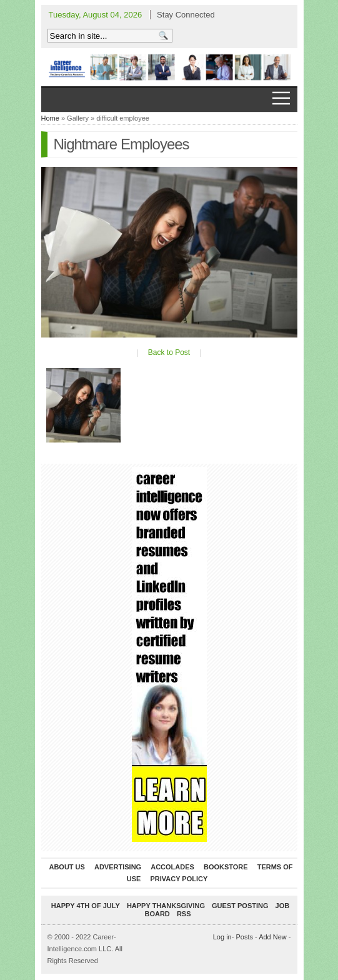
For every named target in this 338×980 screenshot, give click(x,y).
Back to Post (169, 352)
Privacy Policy (179, 879)
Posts (244, 937)
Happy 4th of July (86, 906)
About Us (67, 867)
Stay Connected (186, 15)
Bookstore (226, 867)
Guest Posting (240, 906)
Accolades (172, 867)
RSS (184, 914)
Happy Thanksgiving (166, 906)
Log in (222, 937)
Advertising (118, 867)
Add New (273, 937)
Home (50, 118)
